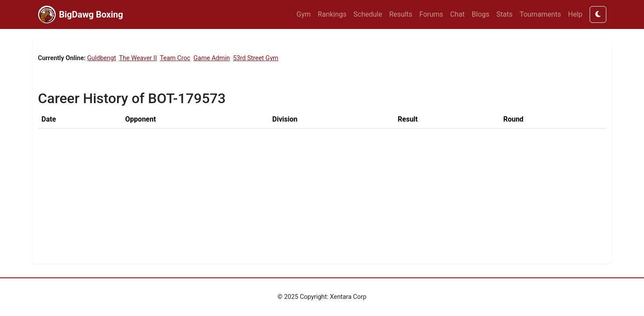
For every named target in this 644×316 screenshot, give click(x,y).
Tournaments (540, 14)
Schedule (368, 14)
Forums (431, 14)
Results (401, 14)
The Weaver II (138, 58)
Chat (457, 14)
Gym (304, 14)
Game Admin (212, 58)
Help (575, 14)
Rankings (332, 14)
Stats (504, 14)
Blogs (480, 14)
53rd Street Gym (255, 58)
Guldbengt (102, 58)
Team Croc (175, 58)
